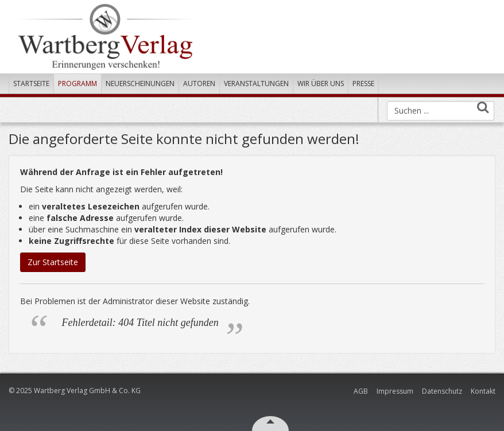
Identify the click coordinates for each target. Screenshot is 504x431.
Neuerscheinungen (140, 84)
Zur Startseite (53, 262)
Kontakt (483, 391)
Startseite (31, 84)
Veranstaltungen (256, 84)
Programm (77, 84)
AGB (361, 391)
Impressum (395, 391)
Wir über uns (321, 84)
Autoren (199, 84)
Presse (363, 84)
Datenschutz (442, 391)
